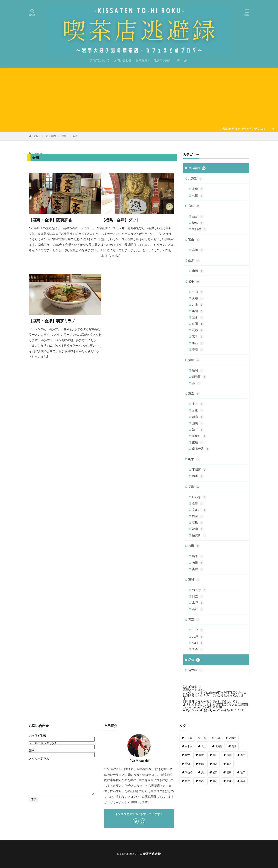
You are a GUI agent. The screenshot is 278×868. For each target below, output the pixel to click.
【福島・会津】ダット (121, 220)
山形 (194, 261)
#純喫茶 (243, 704)
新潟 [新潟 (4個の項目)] (201, 764)
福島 (64, 136)
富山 (194, 240)
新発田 (199, 377)
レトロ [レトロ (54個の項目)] (189, 738)
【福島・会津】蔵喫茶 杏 (51, 220)
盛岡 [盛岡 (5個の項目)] (215, 772)
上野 (198, 404)
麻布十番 (201, 449)
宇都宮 (199, 470)
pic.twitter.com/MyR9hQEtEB (203, 707)
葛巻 (198, 337)
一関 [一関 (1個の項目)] (204, 738)
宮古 (198, 318)
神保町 (199, 436)
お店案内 (142, 60)
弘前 (198, 643)
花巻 (198, 330)
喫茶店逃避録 (152, 854)
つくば (199, 590)
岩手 (194, 282)
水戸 (198, 603)
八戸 (198, 637)
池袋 (198, 423)
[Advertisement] (139, 97)
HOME (36, 136)
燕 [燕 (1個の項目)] (202, 772)
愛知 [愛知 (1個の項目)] (187, 764)
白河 (198, 516)
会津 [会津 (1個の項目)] (218, 738)
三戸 (198, 630)
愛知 (194, 660)
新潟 (194, 360)
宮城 (194, 206)
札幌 (198, 196)
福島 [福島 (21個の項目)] (229, 772)
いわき (199, 497)
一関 (198, 292)
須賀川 (199, 535)
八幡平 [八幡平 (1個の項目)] (233, 738)
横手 (198, 556)
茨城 (194, 580)
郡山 (198, 529)
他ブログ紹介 (162, 60)
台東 (198, 410)
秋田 (194, 546)
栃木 (194, 459)
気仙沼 (199, 229)
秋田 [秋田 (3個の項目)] (243, 772)
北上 (198, 305)
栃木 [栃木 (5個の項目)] (229, 764)
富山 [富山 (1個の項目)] (215, 755)
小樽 (198, 189)
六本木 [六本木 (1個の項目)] (189, 746)
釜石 (198, 343)
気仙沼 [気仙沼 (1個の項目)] (189, 772)
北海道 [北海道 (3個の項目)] (219, 746)
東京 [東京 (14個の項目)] (215, 764)
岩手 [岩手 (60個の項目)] (243, 755)
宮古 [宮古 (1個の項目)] (187, 755)
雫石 (198, 350)
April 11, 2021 (236, 710)
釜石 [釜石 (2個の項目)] (215, 781)
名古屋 (195, 670)
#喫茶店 (221, 704)
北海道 (195, 179)
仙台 (198, 216)
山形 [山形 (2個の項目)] (229, 755)
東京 (194, 394)
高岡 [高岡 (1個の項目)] (243, 781)
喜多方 (199, 510)
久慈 (198, 298)
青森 (194, 620)
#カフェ (232, 704)
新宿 (198, 417)
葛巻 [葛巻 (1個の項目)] (201, 781)
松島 (198, 223)
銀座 (198, 443)
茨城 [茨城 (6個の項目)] (187, 781)
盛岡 (198, 324)
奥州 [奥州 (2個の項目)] (234, 746)
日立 (198, 596)
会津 (75, 136)
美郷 (198, 569)
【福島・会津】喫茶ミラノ (52, 321)
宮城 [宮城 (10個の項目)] (201, 755)
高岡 (198, 250)
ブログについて (99, 60)
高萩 (198, 609)
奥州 (198, 311)
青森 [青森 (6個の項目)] (229, 781)
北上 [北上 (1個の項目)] (204, 746)
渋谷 (198, 430)
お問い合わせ (123, 60)
